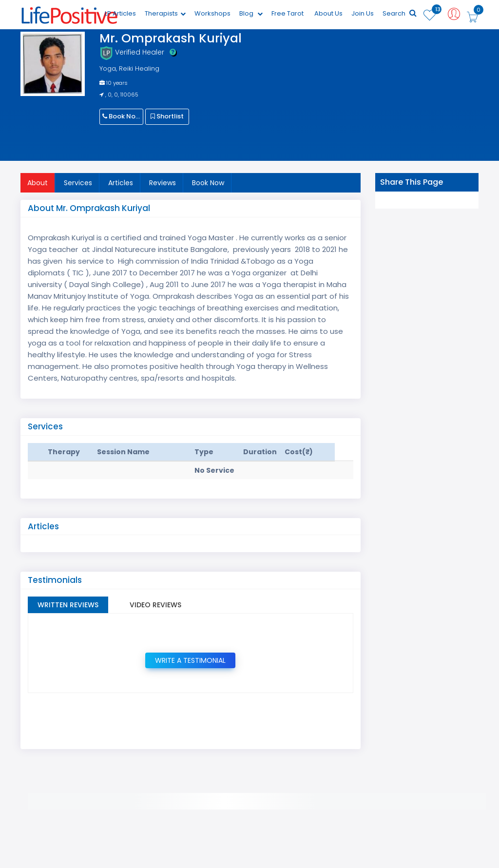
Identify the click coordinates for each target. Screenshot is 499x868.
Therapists (165, 13)
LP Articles (120, 13)
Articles (121, 183)
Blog (251, 13)
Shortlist (167, 116)
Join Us (363, 13)
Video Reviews (155, 605)
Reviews (163, 183)
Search (400, 13)
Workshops (212, 13)
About (38, 183)
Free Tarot (288, 13)
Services (78, 183)
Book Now (122, 116)
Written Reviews (68, 605)
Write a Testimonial (190, 660)
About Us (328, 13)
